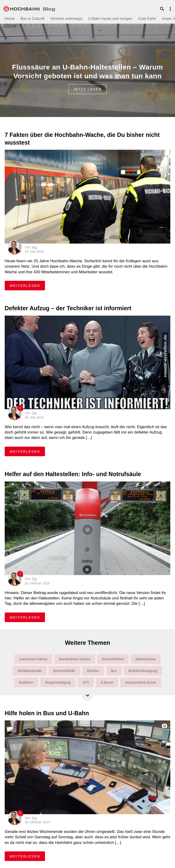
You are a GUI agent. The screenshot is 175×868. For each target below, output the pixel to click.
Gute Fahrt (147, 19)
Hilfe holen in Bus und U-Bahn (47, 713)
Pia (34, 247)
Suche (162, 9)
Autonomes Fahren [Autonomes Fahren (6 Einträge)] (33, 659)
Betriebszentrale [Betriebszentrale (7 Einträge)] (30, 671)
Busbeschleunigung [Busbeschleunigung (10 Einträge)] (143, 671)
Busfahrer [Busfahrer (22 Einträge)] (26, 682)
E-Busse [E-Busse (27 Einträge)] (107, 682)
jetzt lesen (87, 89)
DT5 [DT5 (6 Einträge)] (86, 682)
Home (10, 19)
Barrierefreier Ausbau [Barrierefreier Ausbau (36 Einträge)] (75, 659)
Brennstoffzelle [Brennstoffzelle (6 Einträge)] (64, 671)
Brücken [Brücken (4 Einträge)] (93, 671)
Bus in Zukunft (32, 19)
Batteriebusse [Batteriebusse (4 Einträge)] (145, 659)
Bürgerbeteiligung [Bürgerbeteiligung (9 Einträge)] (58, 682)
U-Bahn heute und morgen (110, 19)
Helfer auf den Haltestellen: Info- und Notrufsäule (73, 474)
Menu (170, 9)
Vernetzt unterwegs (66, 19)
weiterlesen (27, 285)
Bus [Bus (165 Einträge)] (114, 671)
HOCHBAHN (29, 8)
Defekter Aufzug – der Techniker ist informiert (68, 308)
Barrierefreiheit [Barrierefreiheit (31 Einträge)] (113, 659)
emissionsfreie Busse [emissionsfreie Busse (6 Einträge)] (141, 682)
